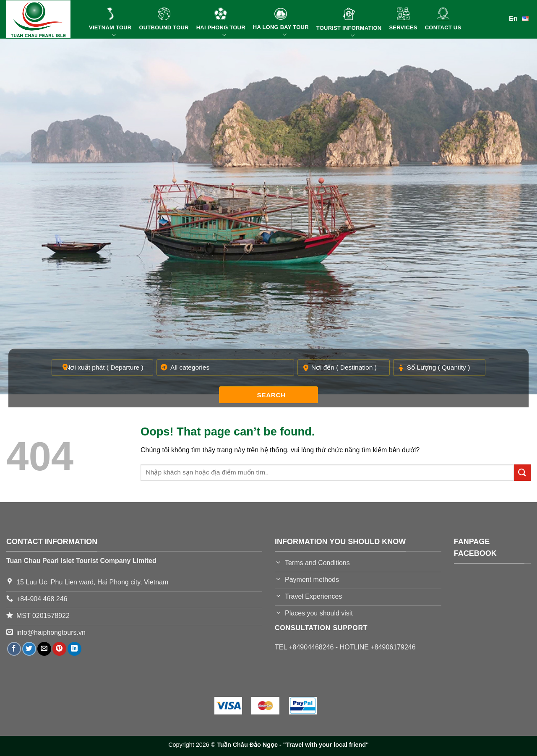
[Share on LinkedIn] (74, 649)
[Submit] (522, 473)
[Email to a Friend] (44, 649)
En (520, 18)
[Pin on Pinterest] (59, 649)
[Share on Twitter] (29, 649)
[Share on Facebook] (14, 649)
